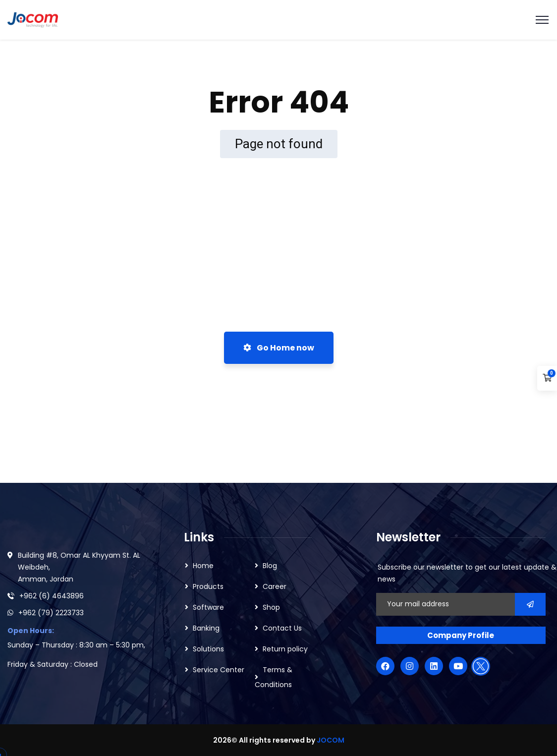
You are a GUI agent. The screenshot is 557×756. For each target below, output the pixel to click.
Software (208, 607)
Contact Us (282, 628)
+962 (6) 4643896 (52, 596)
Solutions (208, 649)
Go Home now (279, 348)
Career (275, 586)
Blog (270, 566)
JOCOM (331, 740)
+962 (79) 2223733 (51, 613)
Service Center (219, 670)
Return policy (285, 649)
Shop (271, 607)
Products (208, 586)
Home (203, 566)
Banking (206, 628)
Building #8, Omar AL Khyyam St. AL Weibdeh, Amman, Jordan (79, 567)
